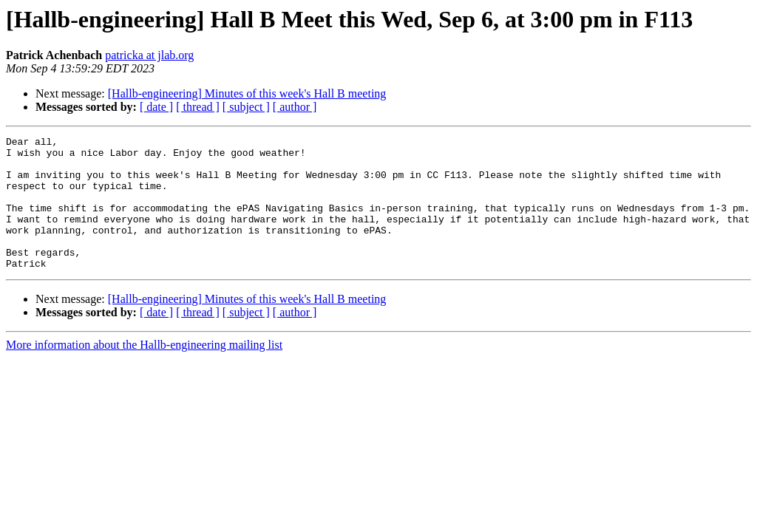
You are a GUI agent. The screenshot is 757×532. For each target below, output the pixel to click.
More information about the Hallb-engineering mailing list (144, 371)
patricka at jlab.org (149, 55)
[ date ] (156, 107)
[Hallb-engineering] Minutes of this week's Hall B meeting (247, 93)
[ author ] (295, 107)
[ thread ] (198, 107)
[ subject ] (246, 107)
